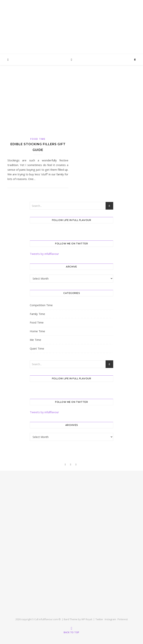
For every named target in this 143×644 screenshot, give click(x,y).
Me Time (35, 340)
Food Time (38, 139)
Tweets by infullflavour (44, 254)
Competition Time (41, 305)
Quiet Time (37, 348)
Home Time (37, 331)
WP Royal (87, 619)
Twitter (99, 619)
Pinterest (123, 619)
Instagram (110, 619)
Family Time (37, 314)
